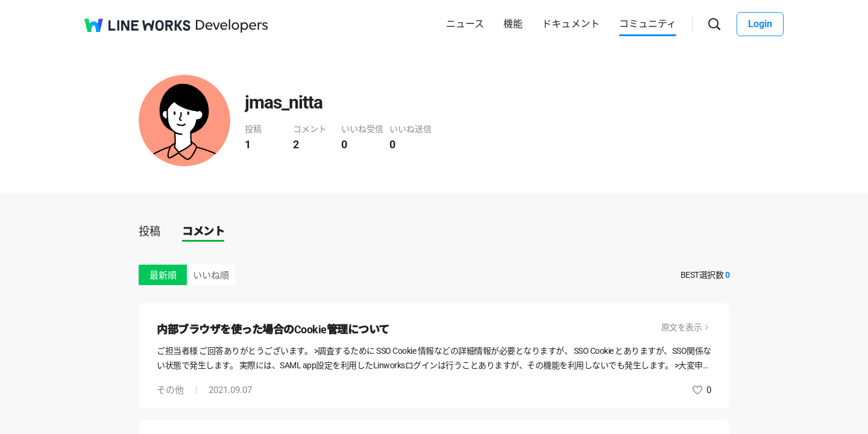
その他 (170, 390)
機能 (513, 24)
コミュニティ (648, 24)
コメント (203, 231)
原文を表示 (682, 327)
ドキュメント (571, 24)
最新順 (163, 275)
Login (760, 24)
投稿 (149, 231)
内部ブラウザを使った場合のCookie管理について (273, 329)
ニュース (465, 24)
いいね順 (211, 275)
